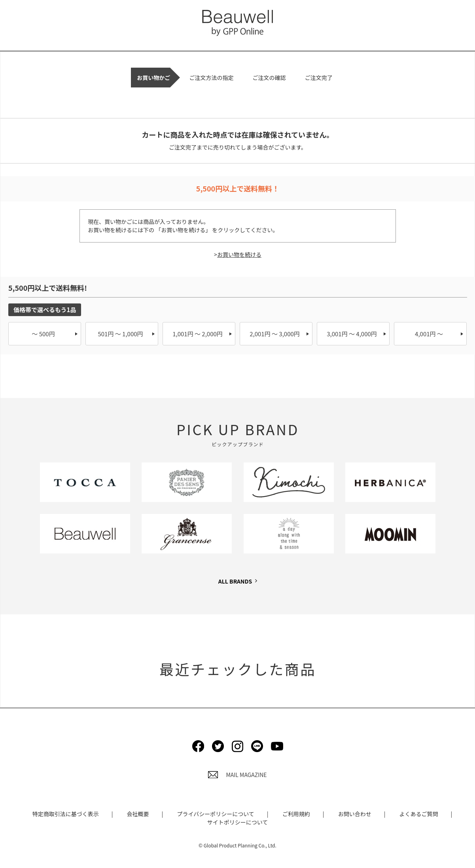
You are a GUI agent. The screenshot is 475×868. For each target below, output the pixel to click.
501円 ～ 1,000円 (120, 334)
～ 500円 (43, 334)
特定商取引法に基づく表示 (66, 814)
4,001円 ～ (429, 334)
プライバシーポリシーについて (215, 814)
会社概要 (138, 814)
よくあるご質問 (419, 814)
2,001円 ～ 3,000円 (275, 334)
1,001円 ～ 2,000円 (198, 334)
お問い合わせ (355, 814)
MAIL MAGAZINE (237, 775)
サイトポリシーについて (238, 822)
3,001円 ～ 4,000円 (352, 334)
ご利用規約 (296, 814)
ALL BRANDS (235, 581)
